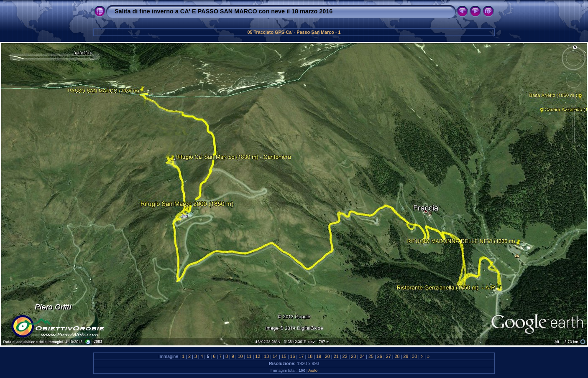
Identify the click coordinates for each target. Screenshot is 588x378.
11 (249, 356)
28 (397, 356)
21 (336, 356)
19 (319, 356)
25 (371, 356)
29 (406, 356)
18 (310, 356)
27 (389, 356)
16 (293, 356)
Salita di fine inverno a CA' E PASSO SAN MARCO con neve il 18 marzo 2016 (224, 11)
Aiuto (313, 370)
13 (266, 356)
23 (353, 356)
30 (414, 356)
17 (301, 356)
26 (380, 356)
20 (327, 356)
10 (240, 356)
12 (258, 356)
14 (275, 356)
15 (284, 356)
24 (362, 356)
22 (345, 356)
